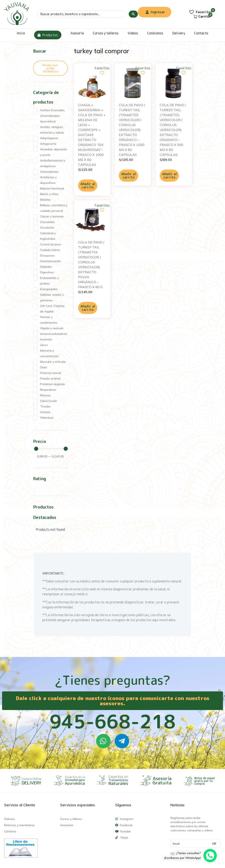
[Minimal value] (51, 449)
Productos (48, 35)
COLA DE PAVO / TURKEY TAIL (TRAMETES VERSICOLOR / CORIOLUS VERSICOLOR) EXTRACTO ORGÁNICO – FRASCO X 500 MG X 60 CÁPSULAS (173, 130)
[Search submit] (133, 14)
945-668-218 (113, 721)
